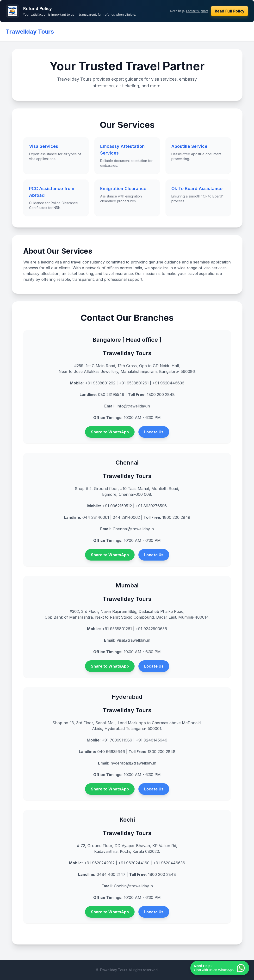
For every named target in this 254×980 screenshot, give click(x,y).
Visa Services (44, 146)
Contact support (197, 11)
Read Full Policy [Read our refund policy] (229, 11)
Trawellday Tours (30, 32)
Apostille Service (189, 146)
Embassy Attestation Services (122, 150)
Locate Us (154, 432)
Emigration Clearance (123, 188)
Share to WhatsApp (110, 432)
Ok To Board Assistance (197, 188)
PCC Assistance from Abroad (52, 192)
